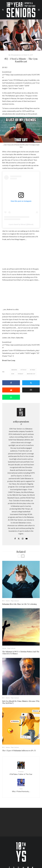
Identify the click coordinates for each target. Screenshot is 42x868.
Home (8, 601)
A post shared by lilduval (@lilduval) (21, 224)
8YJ (3, 601)
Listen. (5, 338)
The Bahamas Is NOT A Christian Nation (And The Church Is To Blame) (21, 653)
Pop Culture (15, 601)
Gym (13, 374)
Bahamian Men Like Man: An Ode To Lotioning (20, 604)
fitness (33, 370)
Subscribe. (20, 338)
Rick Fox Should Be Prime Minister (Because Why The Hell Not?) (21, 702)
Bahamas (15, 370)
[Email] (31, 390)
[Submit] (11, 390)
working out (31, 374)
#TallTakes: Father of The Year (21, 773)
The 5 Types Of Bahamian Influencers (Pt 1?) (19, 751)
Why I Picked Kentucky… (21, 790)
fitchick (24, 370)
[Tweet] (31, 383)
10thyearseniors (21, 422)
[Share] (11, 383)
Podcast (21, 374)
